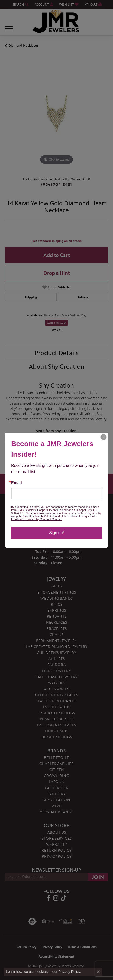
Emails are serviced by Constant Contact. (37, 519)
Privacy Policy (69, 972)
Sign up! (56, 533)
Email (17, 483)
